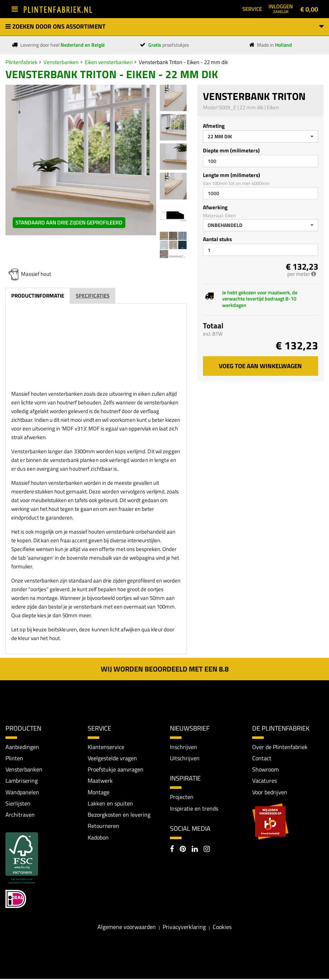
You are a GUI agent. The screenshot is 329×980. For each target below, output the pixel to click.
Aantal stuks (217, 239)
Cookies (222, 928)
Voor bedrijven (270, 792)
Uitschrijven (185, 758)
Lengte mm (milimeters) (232, 175)
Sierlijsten (18, 804)
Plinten (14, 758)
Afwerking (215, 207)
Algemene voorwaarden (127, 928)
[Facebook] (172, 850)
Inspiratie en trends (194, 809)
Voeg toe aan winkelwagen (260, 366)
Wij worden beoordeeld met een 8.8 (165, 669)
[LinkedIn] (195, 850)
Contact (262, 758)
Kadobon (98, 838)
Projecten (182, 797)
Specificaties (93, 296)
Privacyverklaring (184, 928)
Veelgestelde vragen (112, 758)
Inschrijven (184, 747)
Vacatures (265, 781)
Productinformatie (38, 296)
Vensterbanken (61, 62)
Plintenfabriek (21, 62)
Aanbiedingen (22, 747)
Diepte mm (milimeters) (231, 150)
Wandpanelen (22, 792)
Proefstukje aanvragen (116, 770)
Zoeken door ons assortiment (164, 26)
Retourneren (103, 827)
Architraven (20, 815)
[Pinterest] (183, 850)
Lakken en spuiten (110, 804)
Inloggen (281, 8)
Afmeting (214, 126)
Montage (99, 792)
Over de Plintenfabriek (280, 747)
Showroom (265, 770)
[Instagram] (207, 850)
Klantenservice (106, 747)
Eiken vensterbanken (109, 62)
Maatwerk (100, 781)
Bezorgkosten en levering (119, 815)
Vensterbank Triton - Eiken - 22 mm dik (183, 62)
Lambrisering (22, 781)
